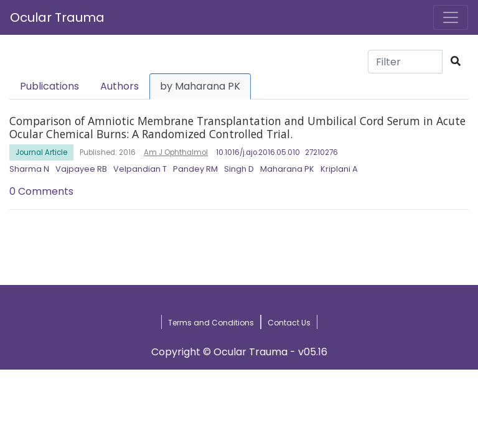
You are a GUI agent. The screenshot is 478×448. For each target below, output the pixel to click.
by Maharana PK (200, 86)
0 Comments (41, 191)
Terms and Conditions (211, 323)
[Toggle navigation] (451, 17)
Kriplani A (339, 169)
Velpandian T (140, 169)
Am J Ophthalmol (176, 152)
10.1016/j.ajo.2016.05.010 (258, 152)
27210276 (321, 152)
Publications (49, 86)
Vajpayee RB (81, 169)
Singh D (239, 169)
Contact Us (289, 323)
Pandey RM (195, 169)
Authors (119, 86)
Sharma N (29, 169)
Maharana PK (287, 169)
